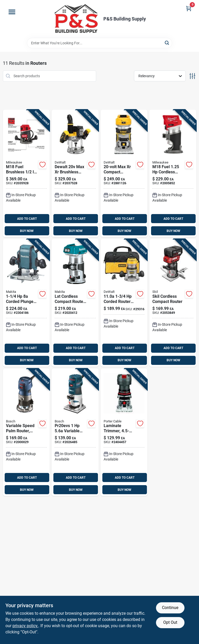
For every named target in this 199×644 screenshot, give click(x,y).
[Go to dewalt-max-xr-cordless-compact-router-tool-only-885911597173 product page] (124, 174)
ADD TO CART (27, 219)
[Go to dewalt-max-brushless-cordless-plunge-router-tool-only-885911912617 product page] (75, 174)
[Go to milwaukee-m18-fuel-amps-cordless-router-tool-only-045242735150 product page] (26, 174)
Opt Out (170, 622)
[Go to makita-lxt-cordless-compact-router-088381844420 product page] (75, 303)
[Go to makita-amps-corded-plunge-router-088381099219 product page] (26, 303)
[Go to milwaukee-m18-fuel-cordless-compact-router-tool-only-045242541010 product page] (173, 174)
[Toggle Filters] (192, 76)
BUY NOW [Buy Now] (27, 231)
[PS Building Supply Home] (76, 19)
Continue (170, 608)
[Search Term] (99, 43)
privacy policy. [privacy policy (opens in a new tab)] (25, 626)
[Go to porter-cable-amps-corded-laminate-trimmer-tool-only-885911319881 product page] (124, 432)
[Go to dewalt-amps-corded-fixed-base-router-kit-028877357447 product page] (124, 303)
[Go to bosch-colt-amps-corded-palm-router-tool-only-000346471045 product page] (75, 432)
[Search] (167, 43)
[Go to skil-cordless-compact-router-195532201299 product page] (173, 303)
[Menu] (12, 12)
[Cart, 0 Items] (189, 8)
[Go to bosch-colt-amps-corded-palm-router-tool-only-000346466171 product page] (26, 432)
